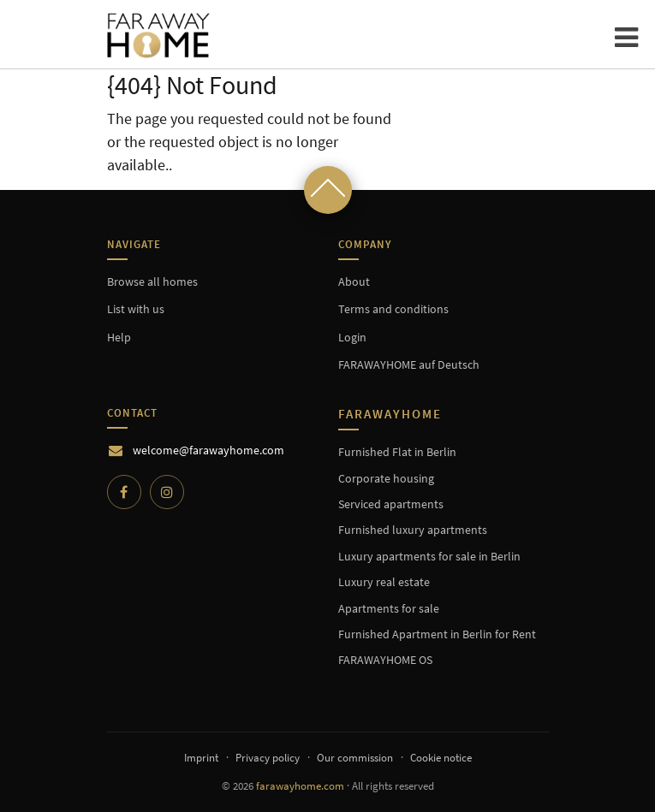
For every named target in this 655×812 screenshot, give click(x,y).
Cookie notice (441, 758)
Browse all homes (152, 282)
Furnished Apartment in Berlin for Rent (437, 634)
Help (119, 337)
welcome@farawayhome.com (208, 450)
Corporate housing (386, 478)
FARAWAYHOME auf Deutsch (409, 365)
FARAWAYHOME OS (385, 660)
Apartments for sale (389, 608)
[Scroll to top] (328, 190)
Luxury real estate (384, 582)
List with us (136, 309)
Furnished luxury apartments (413, 530)
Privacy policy (268, 758)
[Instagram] (167, 492)
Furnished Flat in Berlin (397, 452)
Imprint (201, 758)
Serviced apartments (391, 504)
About (354, 282)
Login (352, 337)
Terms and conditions (393, 309)
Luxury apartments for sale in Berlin (429, 556)
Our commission (355, 758)
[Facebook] (124, 492)
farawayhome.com (300, 786)
